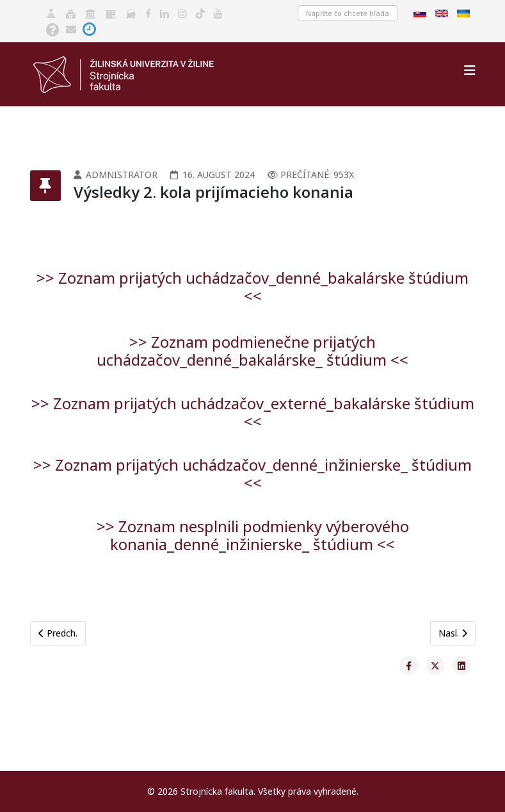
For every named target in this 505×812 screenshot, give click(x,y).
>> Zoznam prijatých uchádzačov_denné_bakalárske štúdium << (252, 287)
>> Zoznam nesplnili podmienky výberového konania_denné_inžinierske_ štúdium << (253, 535)
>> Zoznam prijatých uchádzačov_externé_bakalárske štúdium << (253, 412)
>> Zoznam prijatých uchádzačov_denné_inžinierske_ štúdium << (252, 474)
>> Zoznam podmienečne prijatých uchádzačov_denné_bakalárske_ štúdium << (252, 351)
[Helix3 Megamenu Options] (470, 70)
